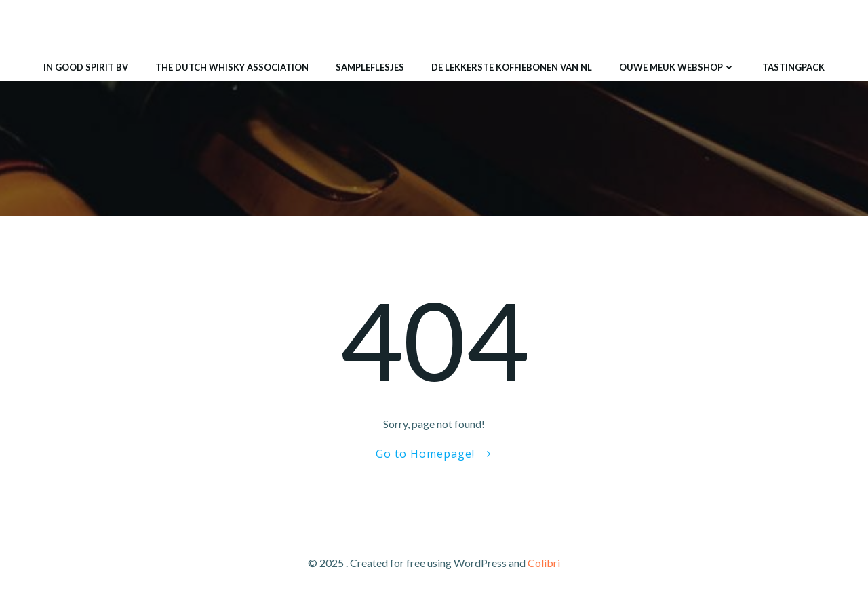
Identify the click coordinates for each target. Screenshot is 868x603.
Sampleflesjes (370, 67)
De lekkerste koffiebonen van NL (512, 67)
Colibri (544, 563)
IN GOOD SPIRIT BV (86, 67)
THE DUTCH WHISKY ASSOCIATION (232, 67)
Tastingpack (793, 67)
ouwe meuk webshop (677, 67)
